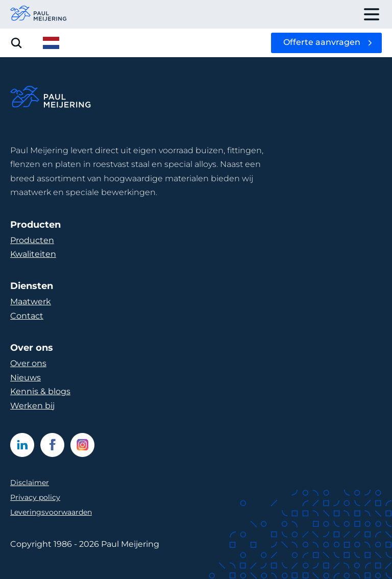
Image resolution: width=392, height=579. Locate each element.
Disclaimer (30, 482)
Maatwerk (31, 301)
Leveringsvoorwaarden (51, 512)
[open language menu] (51, 43)
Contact (27, 316)
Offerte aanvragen (322, 42)
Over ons (28, 363)
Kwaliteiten (33, 254)
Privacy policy (35, 497)
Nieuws (26, 378)
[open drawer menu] (372, 14)
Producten (32, 240)
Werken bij (32, 406)
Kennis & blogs (40, 391)
